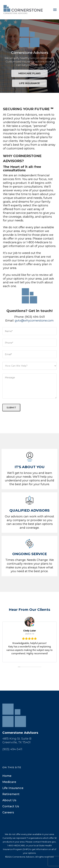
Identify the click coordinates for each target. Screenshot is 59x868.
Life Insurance (13, 788)
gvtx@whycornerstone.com (34, 321)
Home (7, 776)
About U (9, 800)
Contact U (11, 806)
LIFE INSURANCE (29, 83)
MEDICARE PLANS (29, 73)
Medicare (9, 782)
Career (8, 812)
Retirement (11, 794)
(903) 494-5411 (12, 749)
